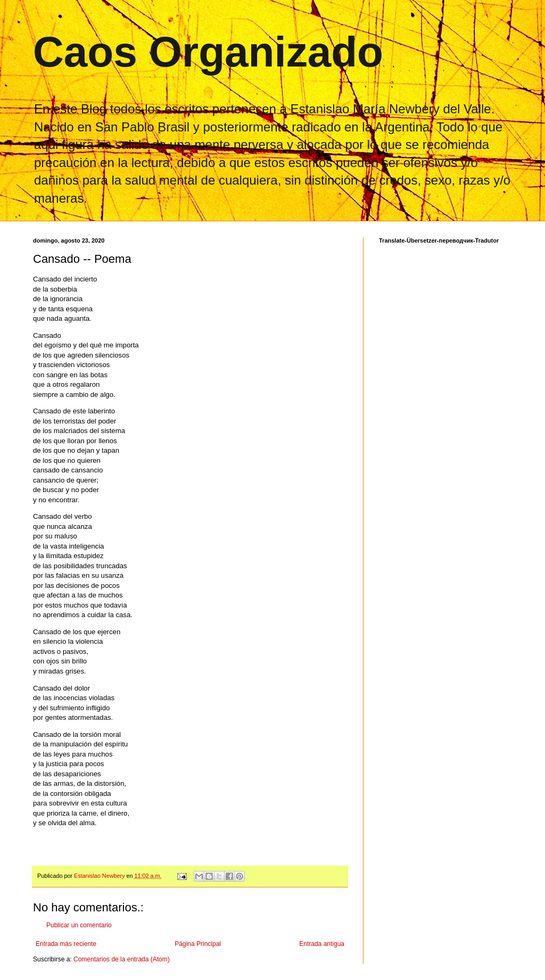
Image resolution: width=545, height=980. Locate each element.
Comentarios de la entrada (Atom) (122, 959)
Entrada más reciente (66, 944)
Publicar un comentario (79, 925)
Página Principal (198, 944)
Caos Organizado (208, 52)
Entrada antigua (322, 944)
